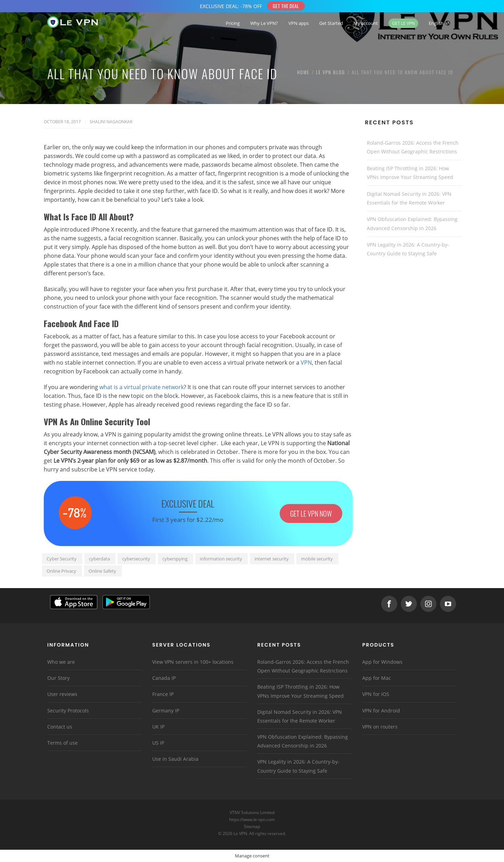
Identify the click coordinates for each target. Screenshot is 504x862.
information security (221, 559)
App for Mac (377, 678)
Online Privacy (61, 571)
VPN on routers (380, 727)
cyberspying (175, 559)
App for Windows (382, 662)
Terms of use (62, 743)
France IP (163, 694)
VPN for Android (381, 711)
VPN (306, 363)
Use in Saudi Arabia (175, 759)
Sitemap (252, 826)
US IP (158, 743)
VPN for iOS (376, 694)
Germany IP (166, 711)
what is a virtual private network (142, 387)
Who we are (61, 662)
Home (303, 72)
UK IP (158, 727)
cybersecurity (136, 559)
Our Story (58, 678)
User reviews (62, 694)
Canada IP (164, 678)
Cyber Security (62, 559)
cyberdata (99, 559)
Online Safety (102, 571)
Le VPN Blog (331, 72)
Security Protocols (68, 711)
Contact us (60, 727)
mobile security (317, 559)
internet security (272, 559)
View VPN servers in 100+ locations (193, 662)
